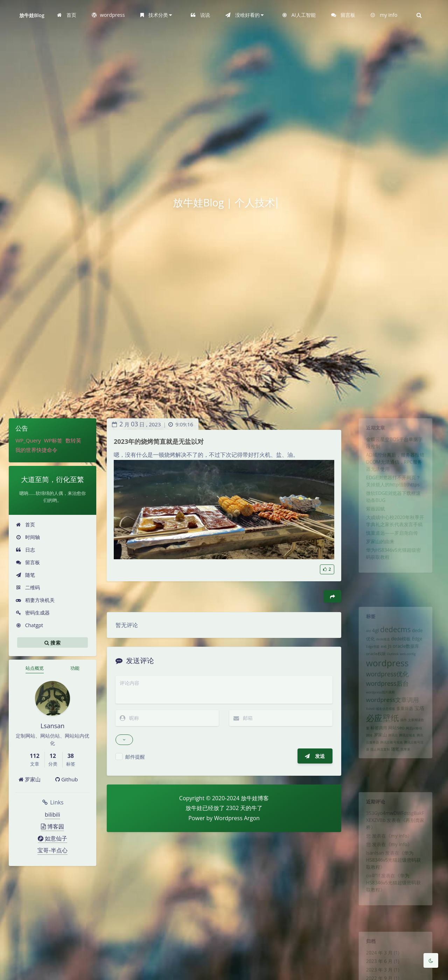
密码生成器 (33, 613)
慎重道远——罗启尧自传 (391, 554)
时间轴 (28, 537)
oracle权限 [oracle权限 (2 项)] (372, 662)
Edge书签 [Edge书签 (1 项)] (369, 654)
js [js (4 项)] (388, 653)
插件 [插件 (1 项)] (405, 741)
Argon (252, 818)
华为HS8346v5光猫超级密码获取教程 (393, 873)
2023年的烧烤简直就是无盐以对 (159, 441)
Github (67, 779)
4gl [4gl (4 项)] (372, 635)
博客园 (52, 826)
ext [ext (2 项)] (381, 654)
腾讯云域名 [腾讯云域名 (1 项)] (409, 760)
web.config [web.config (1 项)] (410, 663)
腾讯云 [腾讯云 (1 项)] (393, 760)
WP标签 (53, 440)
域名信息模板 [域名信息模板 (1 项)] (384, 728)
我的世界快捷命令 (36, 450)
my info (400, 844)
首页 (25, 524)
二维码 (28, 587)
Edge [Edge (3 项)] (421, 645)
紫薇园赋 (372, 526)
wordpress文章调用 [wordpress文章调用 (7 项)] (392, 717)
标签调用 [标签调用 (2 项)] (376, 751)
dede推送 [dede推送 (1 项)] (381, 645)
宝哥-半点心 (52, 850)
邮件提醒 (135, 757)
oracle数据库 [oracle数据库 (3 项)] (408, 654)
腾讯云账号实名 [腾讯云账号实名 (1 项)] (391, 768)
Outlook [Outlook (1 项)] (392, 663)
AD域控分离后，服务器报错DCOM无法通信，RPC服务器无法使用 (395, 470)
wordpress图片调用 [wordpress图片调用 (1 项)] (377, 709)
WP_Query (28, 440)
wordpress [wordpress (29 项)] (386, 674)
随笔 (25, 575)
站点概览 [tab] (35, 668)
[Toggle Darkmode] (431, 960)
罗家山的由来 (377, 564)
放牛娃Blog (32, 15)
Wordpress (228, 818)
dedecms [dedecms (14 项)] (395, 634)
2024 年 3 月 (376, 957)
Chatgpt (29, 625)
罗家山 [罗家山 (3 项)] (377, 759)
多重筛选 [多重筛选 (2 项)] (406, 727)
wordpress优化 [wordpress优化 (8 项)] (386, 687)
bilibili (52, 815)
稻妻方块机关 (35, 600)
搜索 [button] (52, 642)
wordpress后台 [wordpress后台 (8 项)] (386, 698)
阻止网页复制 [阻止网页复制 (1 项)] (377, 776)
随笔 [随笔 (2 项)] (395, 776)
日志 (25, 550)
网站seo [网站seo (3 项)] (396, 750)
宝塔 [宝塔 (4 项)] (424, 727)
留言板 (28, 562)
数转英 (73, 440)
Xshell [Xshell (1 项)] (366, 728)
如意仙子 (52, 838)
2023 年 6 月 (376, 967)
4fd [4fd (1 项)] (363, 635)
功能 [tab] (75, 668)
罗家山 (30, 779)
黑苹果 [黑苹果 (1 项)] (407, 776)
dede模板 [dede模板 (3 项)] (402, 645)
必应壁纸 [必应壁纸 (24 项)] (380, 739)
